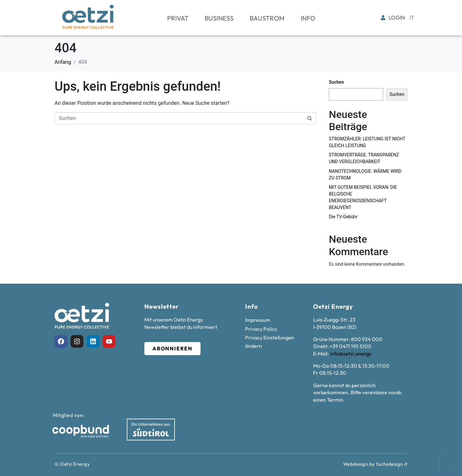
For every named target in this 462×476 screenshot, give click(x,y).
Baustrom (267, 18)
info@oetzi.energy (351, 354)
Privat (178, 18)
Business (219, 18)
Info (308, 18)
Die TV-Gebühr (343, 217)
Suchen (336, 82)
